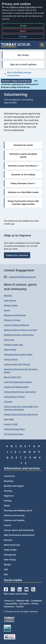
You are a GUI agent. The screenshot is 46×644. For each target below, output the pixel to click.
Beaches (8, 296)
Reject (23, 31)
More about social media (16, 594)
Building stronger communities (19, 335)
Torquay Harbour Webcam (16, 325)
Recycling (8, 481)
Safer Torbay (10, 560)
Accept (23, 26)
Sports (7, 310)
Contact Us (9, 601)
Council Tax (9, 476)
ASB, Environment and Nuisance (19, 535)
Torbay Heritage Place (14, 429)
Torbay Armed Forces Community (20, 392)
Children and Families (14, 520)
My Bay (7, 565)
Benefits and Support (14, 486)
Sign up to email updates (23, 64)
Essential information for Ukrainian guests (21, 371)
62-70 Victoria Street (14, 434)
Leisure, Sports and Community (19, 530)
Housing (8, 491)
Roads (7, 506)
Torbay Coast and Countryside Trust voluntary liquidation (21, 408)
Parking (8, 501)
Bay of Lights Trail (12, 377)
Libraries (8, 402)
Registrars (9, 496)
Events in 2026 (11, 424)
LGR (6, 569)
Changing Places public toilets (18, 354)
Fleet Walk (9, 419)
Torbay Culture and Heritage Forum (21, 414)
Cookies (20, 607)
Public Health (10, 550)
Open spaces (10, 300)
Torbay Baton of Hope (14, 397)
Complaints (37, 601)
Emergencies (10, 555)
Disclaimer (24, 604)
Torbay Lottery (11, 305)
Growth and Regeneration (16, 387)
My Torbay (23, 55)
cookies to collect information (23, 7)
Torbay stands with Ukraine (17, 364)
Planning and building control (18, 510)
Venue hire (9, 340)
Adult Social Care (12, 545)
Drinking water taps (13, 345)
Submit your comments (17, 255)
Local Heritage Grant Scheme (18, 382)
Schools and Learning (14, 515)
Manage (25, 37)
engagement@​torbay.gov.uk (22, 277)
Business (8, 540)
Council (7, 525)
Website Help (23, 601)
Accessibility (11, 604)
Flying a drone (11, 359)
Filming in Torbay (12, 320)
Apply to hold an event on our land (20, 330)
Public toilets (10, 350)
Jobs (6, 574)
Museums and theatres (15, 315)
